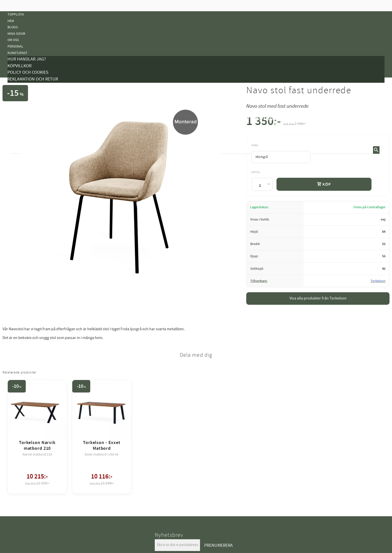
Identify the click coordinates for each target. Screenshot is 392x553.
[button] (381, 125)
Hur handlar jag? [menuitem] (27, 59)
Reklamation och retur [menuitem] (33, 79)
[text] (294, 123)
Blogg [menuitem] (13, 27)
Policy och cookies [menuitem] (28, 72)
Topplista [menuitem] (16, 14)
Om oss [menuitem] (13, 40)
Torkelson (378, 281)
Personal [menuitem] (15, 46)
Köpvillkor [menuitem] (19, 66)
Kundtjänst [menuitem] (17, 53)
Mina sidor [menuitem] (16, 34)
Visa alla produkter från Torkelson (318, 298)
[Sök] (376, 150)
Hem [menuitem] (11, 21)
